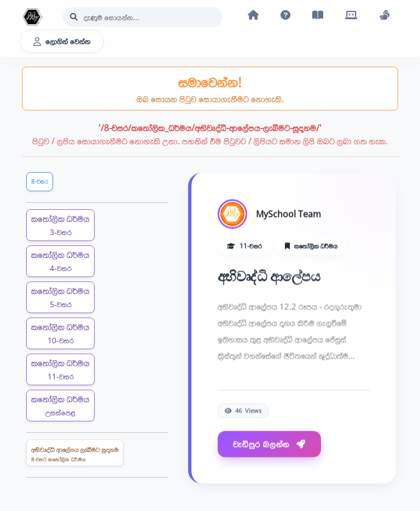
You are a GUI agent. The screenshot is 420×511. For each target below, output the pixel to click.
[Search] (143, 17)
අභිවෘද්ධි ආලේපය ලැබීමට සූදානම (75, 454)
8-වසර (40, 181)
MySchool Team (288, 214)
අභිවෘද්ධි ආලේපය (269, 276)
